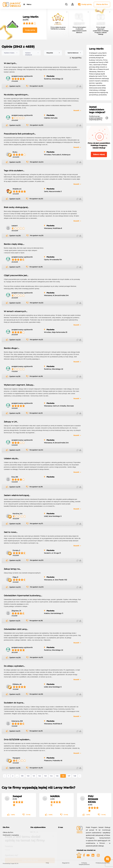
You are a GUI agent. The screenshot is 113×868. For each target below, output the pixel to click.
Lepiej (13, 815)
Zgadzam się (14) (15, 86)
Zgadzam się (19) (15, 413)
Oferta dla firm (102, 4)
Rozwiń (76, 110)
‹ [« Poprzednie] (5, 776)
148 (75, 776)
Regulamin (66, 863)
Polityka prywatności (103, 863)
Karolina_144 (17, 514)
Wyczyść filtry (77, 58)
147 (69, 776)
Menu (29, 4)
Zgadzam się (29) (15, 162)
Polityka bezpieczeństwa (84, 864)
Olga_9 (15, 577)
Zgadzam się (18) (15, 376)
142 (40, 776)
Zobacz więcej (99, 154)
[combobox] (11, 53)
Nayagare (16, 758)
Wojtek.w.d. (17, 189)
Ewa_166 (15, 477)
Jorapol (17, 796)
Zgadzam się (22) (15, 125)
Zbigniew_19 (16, 611)
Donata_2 (16, 550)
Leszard (14, 226)
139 (22, 776)
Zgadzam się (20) (15, 587)
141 (34, 776)
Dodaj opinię (86, 4)
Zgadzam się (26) (15, 524)
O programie (63, 831)
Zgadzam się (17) (15, 267)
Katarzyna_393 (17, 721)
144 (51, 776)
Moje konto (34, 831)
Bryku (15, 152)
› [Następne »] (80, 776)
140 (28, 776)
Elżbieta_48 (17, 684)
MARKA (55, 796)
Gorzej (28, 815)
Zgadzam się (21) (15, 199)
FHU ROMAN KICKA (93, 799)
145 (57, 776)
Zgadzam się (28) (15, 236)
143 (45, 776)
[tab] (15, 827)
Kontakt (61, 834)
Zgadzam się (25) (15, 560)
